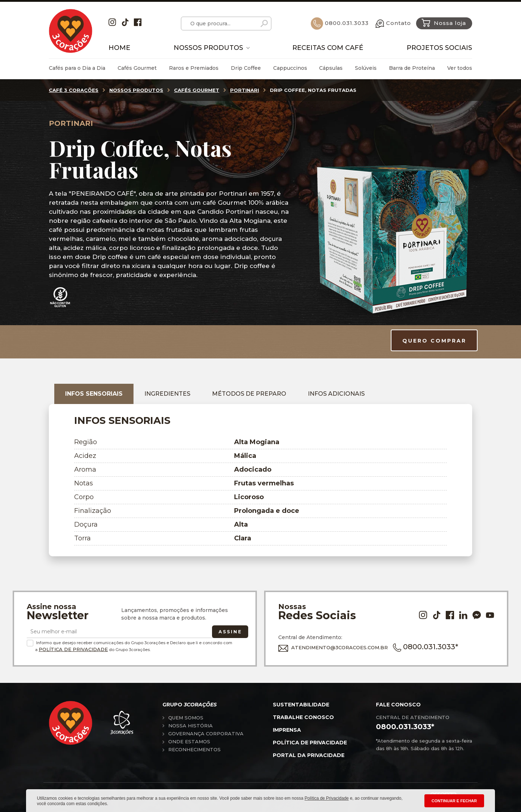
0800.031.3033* (425, 647)
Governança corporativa (206, 734)
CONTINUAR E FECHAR (454, 801)
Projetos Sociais (439, 48)
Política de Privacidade (73, 649)
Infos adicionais (336, 394)
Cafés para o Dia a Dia (77, 68)
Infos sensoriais (94, 394)
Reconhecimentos (194, 749)
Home (119, 48)
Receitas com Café (328, 48)
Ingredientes (167, 394)
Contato (393, 23)
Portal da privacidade (309, 755)
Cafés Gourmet (137, 68)
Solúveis (366, 68)
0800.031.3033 (340, 23)
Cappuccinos (290, 68)
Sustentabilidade (301, 705)
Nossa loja (444, 23)
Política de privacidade (310, 743)
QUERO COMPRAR (434, 341)
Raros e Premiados (194, 68)
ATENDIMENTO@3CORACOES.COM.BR (333, 647)
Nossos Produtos (208, 48)
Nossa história (190, 726)
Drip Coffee (246, 68)
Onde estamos (189, 741)
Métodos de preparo (249, 394)
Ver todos (460, 68)
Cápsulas (331, 68)
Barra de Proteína (412, 68)
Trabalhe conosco (303, 717)
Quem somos (186, 718)
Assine (230, 632)
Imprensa (287, 730)
